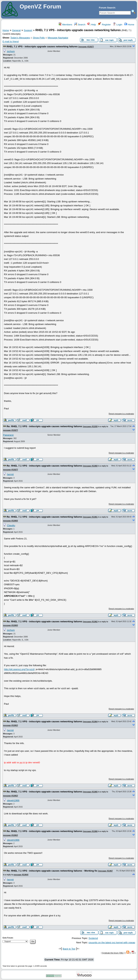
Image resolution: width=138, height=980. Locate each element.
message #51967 (106, 871)
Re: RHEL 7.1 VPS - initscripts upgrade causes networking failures (44, 426)
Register (104, 25)
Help (92, 25)
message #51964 (90, 722)
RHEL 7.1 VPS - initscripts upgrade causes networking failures (42, 46)
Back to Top (69, 949)
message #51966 (90, 831)
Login (118, 25)
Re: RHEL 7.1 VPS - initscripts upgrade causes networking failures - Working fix (52, 871)
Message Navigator (58, 38)
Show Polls (39, 38)
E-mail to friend (11, 41)
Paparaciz (8, 435)
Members (65, 25)
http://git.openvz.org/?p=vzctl (19, 669)
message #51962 (90, 622)
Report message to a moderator (121, 414)
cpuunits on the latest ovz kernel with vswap (112, 943)
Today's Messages (20, 38)
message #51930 (90, 427)
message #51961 (90, 517)
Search (80, 25)
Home (129, 25)
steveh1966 (13, 800)
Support (28, 30)
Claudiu (11, 525)
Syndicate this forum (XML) (113, 953)
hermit (10, 474)
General (16, 30)
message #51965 (90, 792)
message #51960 (90, 466)
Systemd (93, 938)
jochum (11, 51)
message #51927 (86, 47)
